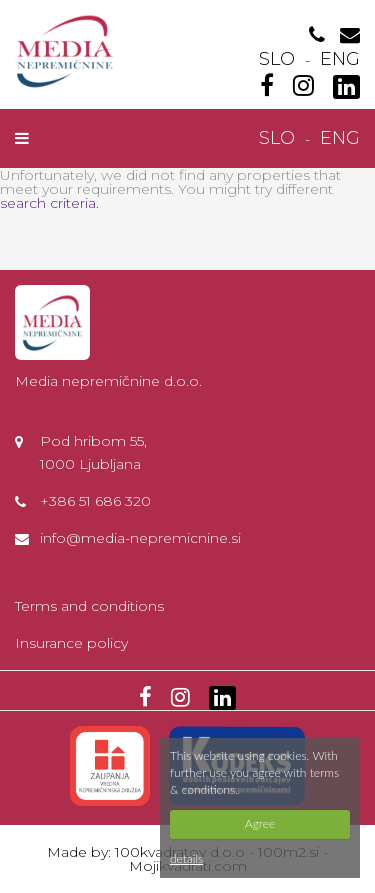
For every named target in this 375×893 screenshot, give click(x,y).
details (186, 858)
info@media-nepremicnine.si (140, 538)
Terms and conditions (89, 606)
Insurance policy (71, 643)
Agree (260, 823)
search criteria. (49, 203)
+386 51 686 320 (95, 501)
